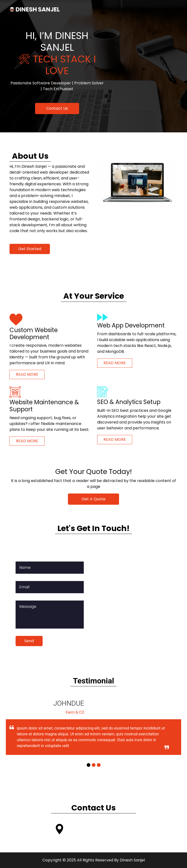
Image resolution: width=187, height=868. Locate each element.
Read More (27, 374)
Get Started (30, 249)
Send (29, 641)
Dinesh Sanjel (132, 860)
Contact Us (57, 108)
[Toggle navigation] (171, 10)
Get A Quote (93, 499)
